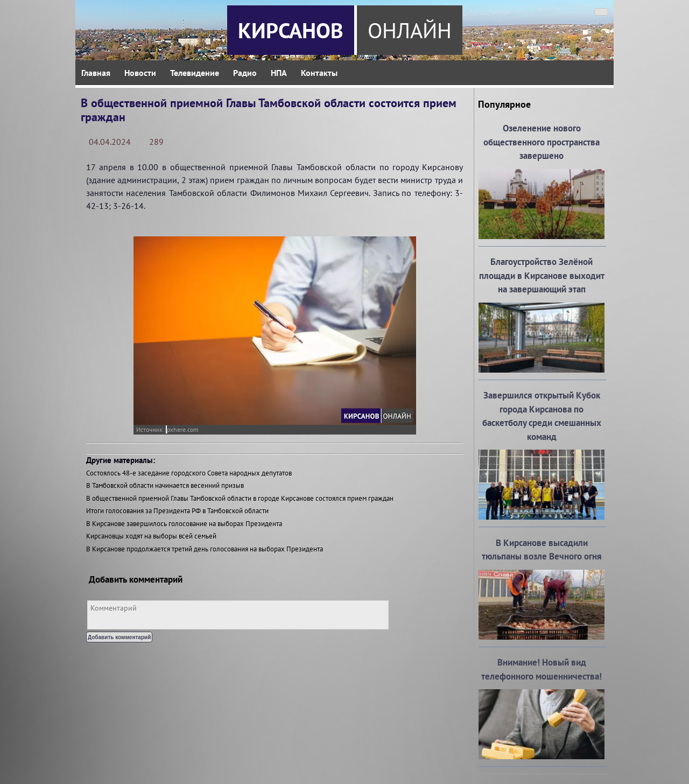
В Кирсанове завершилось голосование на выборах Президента (184, 524)
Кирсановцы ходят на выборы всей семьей (151, 536)
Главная (96, 73)
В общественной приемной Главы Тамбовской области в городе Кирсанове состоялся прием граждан (240, 498)
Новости (140, 73)
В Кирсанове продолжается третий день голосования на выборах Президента (205, 549)
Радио (245, 73)
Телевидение (195, 73)
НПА (279, 73)
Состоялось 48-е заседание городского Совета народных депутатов (189, 473)
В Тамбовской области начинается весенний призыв (165, 485)
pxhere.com (183, 429)
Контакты (319, 73)
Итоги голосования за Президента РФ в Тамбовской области (177, 511)
